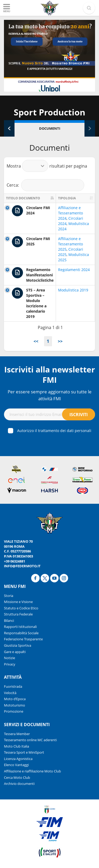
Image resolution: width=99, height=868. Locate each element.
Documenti (50, 128)
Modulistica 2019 (73, 290)
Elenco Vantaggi (16, 765)
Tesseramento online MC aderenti (30, 740)
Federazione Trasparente (23, 639)
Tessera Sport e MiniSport (24, 752)
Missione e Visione (18, 602)
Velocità (10, 693)
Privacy (10, 664)
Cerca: (45, 185)
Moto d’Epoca (15, 699)
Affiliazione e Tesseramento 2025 (70, 244)
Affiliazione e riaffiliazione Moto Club (32, 771)
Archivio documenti (19, 784)
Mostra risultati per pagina (47, 166)
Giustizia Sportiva (18, 645)
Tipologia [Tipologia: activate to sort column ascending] (67, 198)
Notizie (10, 658)
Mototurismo (15, 705)
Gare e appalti (15, 652)
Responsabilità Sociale (21, 633)
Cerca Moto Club (17, 777)
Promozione (14, 711)
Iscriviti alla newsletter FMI (50, 375)
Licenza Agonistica (18, 759)
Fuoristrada (13, 686)
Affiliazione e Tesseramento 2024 (70, 213)
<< (36, 341)
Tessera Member (17, 734)
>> (60, 341)
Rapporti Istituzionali (20, 627)
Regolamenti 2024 (74, 270)
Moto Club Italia (16, 746)
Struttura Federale (18, 614)
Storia (9, 596)
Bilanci (9, 620)
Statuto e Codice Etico (21, 608)
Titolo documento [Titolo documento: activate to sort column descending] (23, 198)
